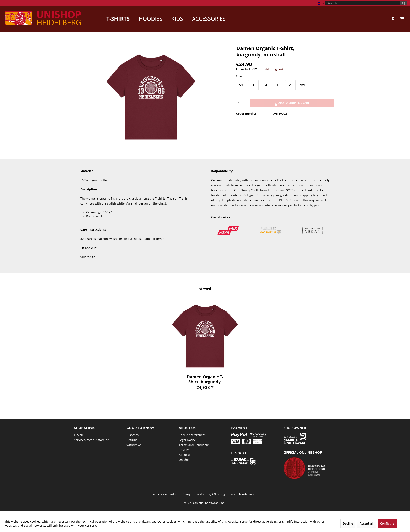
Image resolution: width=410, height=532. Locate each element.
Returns (132, 440)
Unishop (185, 460)
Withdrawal (134, 445)
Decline (348, 523)
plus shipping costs (271, 69)
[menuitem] (366, 3)
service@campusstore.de (92, 440)
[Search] (404, 3)
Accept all (366, 523)
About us (185, 455)
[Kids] (177, 19)
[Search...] (366, 3)
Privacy (184, 450)
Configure (387, 523)
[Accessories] (209, 19)
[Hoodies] (150, 19)
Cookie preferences (192, 435)
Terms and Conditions (194, 445)
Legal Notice (187, 440)
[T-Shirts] (118, 19)
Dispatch (133, 435)
